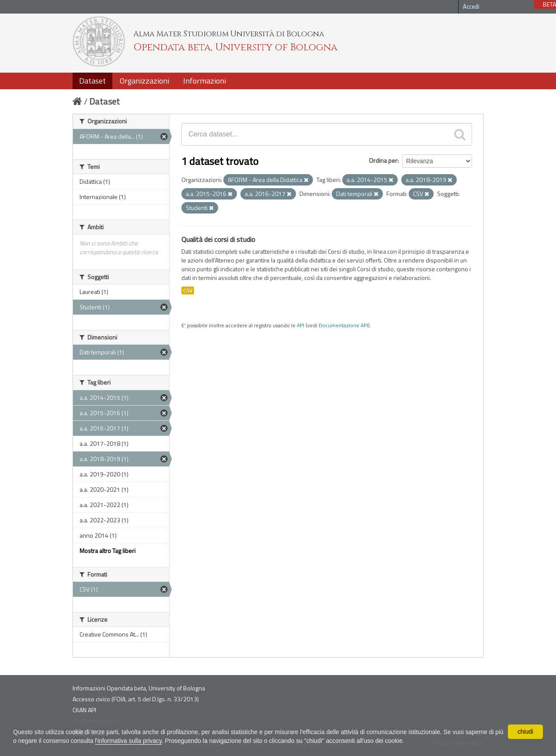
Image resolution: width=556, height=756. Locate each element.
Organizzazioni (144, 81)
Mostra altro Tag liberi (108, 551)
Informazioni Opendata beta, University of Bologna (139, 688)
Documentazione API (343, 325)
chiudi (526, 731)
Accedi (471, 7)
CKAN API (84, 710)
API (301, 325)
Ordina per (383, 160)
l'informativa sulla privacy (139, 741)
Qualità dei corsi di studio (218, 239)
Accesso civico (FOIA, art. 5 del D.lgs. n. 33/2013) (136, 699)
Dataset (92, 81)
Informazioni (205, 81)
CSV (188, 290)
